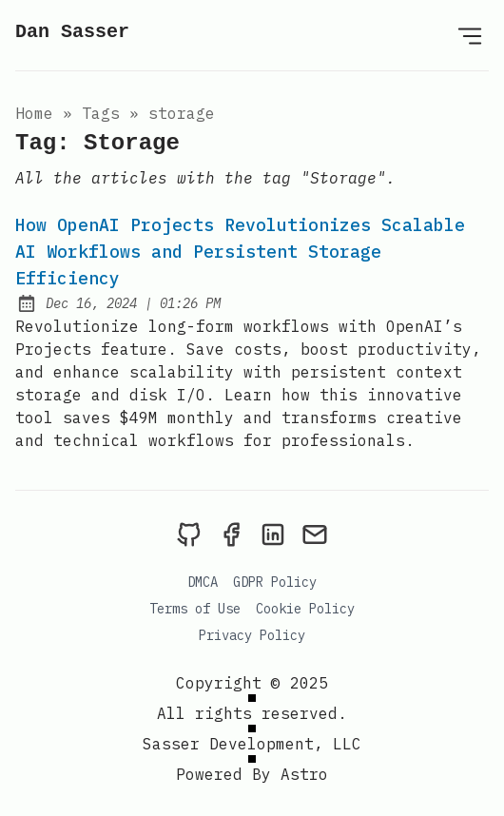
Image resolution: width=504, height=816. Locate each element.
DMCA (203, 582)
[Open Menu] (470, 35)
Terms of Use (195, 609)
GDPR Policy (275, 582)
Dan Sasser (72, 32)
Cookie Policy (305, 609)
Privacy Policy (252, 635)
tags (101, 113)
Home (34, 113)
